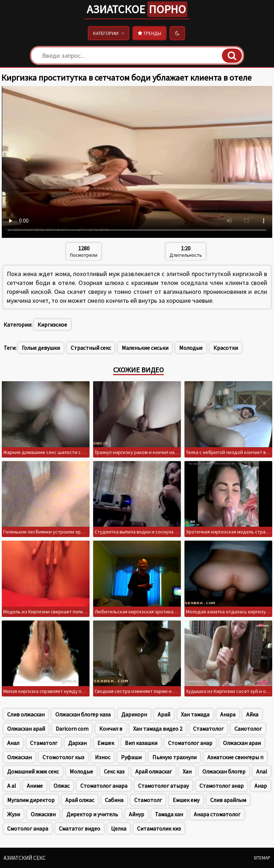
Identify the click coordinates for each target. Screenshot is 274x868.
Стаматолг (44, 743)
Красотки (226, 348)
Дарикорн (134, 714)
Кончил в (111, 729)
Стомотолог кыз (63, 757)
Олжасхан (19, 757)
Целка (119, 828)
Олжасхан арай (26, 729)
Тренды (149, 33)
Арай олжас (80, 800)
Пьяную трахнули (174, 757)
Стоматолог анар (190, 743)
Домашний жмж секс (33, 771)
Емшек (106, 743)
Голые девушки (41, 348)
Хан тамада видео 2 (158, 729)
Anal (262, 771)
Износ (103, 757)
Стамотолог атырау (163, 786)
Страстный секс (91, 348)
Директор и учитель (92, 814)
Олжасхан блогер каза (83, 714)
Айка (252, 714)
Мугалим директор (31, 800)
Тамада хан (169, 814)
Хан (187, 771)
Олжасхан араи (242, 743)
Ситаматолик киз (159, 828)
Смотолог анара (28, 828)
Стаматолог (208, 729)
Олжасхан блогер (224, 771)
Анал (13, 743)
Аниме (35, 786)
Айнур (136, 814)
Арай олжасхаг (154, 771)
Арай (164, 714)
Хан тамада (195, 714)
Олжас (62, 786)
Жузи (14, 814)
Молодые (191, 348)
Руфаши (131, 757)
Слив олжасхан (26, 714)
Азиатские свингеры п (235, 757)
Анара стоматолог (217, 814)
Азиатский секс (25, 858)
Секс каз (114, 771)
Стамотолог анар (222, 786)
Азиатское (137, 9)
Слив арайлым (228, 800)
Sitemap (262, 858)
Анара (228, 714)
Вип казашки (141, 743)
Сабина (114, 800)
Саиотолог (248, 729)
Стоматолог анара (104, 786)
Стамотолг (148, 800)
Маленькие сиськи (145, 348)
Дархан (77, 743)
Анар (261, 786)
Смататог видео (80, 828)
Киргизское (52, 325)
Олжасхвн (43, 814)
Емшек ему (186, 800)
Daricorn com (72, 729)
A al (12, 786)
